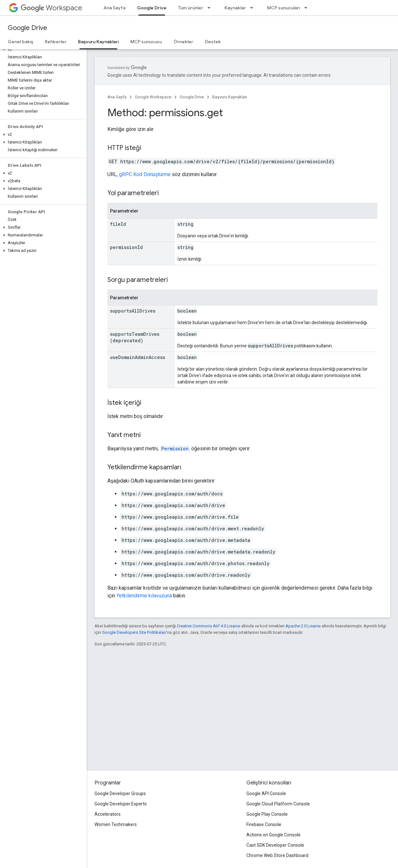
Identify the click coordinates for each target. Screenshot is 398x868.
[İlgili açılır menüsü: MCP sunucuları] (308, 8)
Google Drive (27, 28)
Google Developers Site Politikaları (134, 632)
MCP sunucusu (146, 42)
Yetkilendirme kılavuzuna (144, 596)
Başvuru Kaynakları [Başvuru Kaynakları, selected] (98, 42)
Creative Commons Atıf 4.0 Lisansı (209, 626)
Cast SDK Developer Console (275, 845)
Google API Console (266, 793)
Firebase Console (264, 824)
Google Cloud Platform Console (278, 804)
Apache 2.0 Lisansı (303, 626)
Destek (213, 42)
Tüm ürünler (191, 8)
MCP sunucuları (284, 8)
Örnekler (183, 42)
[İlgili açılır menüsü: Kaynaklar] (254, 8)
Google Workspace (153, 97)
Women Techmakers (116, 824)
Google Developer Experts (121, 804)
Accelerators (108, 814)
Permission (175, 449)
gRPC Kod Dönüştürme (145, 174)
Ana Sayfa (114, 8)
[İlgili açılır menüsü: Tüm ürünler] (211, 8)
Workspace (51, 8)
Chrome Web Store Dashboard (277, 855)
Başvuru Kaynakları (230, 97)
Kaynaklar (235, 8)
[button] (42, 49)
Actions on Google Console (274, 835)
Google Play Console (267, 814)
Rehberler (56, 42)
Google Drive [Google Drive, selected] (152, 8)
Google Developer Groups (120, 793)
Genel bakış (20, 42)
